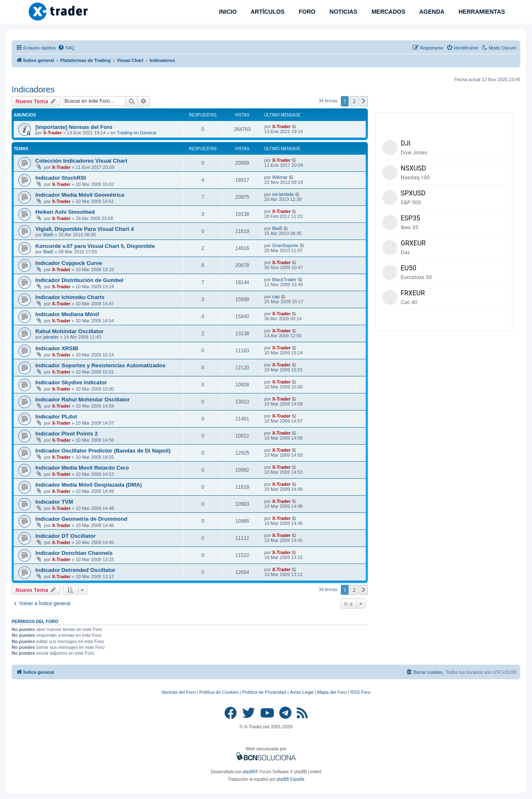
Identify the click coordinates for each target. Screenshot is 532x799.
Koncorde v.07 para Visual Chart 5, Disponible (95, 246)
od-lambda (283, 194)
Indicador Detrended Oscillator (75, 570)
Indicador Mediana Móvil (67, 314)
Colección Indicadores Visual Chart (81, 161)
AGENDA (431, 12)
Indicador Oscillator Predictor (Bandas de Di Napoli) (103, 451)
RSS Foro (360, 692)
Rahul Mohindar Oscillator (69, 331)
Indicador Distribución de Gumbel (79, 280)
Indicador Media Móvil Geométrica (80, 195)
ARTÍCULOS (267, 12)
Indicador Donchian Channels (74, 553)
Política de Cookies (219, 692)
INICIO (227, 12)
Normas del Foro (179, 692)
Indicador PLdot (56, 417)
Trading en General (136, 133)
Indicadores (33, 89)
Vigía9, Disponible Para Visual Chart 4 (85, 229)
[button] (364, 101)
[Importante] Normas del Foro (74, 127)
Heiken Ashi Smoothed (65, 212)
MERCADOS (388, 12)
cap (276, 297)
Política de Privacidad (264, 692)
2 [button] (354, 101)
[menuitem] (66, 48)
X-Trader (53, 133)
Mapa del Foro (332, 692)
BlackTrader (284, 280)
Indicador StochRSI (61, 178)
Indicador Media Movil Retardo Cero (82, 468)
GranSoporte (285, 245)
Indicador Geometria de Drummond (81, 519)
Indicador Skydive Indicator (71, 382)
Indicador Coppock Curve (69, 263)
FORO (306, 12)
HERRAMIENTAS (481, 12)
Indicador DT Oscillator (65, 536)
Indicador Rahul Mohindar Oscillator (83, 399)
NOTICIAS (343, 12)
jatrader (51, 337)
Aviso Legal (302, 692)
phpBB (249, 772)
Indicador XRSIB (57, 348)
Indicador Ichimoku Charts (70, 297)
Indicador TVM (54, 502)
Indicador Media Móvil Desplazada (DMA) (89, 485)
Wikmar (280, 177)
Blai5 (48, 235)
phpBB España (290, 779)
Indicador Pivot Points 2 (66, 434)
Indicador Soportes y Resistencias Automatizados (100, 365)
